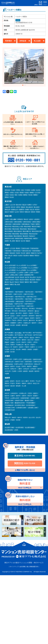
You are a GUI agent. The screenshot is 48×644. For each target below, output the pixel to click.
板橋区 (32, 192)
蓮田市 (27, 282)
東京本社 (25, 456)
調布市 (33, 212)
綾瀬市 (7, 241)
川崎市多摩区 (18, 222)
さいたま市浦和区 (10, 270)
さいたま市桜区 (33, 268)
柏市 (6, 255)
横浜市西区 (16, 234)
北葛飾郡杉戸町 (29, 275)
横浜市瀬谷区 (18, 231)
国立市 (24, 205)
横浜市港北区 (32, 229)
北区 (22, 190)
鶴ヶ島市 (17, 284)
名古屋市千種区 (9, 427)
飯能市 (7, 284)
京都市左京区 (27, 359)
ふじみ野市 (20, 272)
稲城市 (12, 212)
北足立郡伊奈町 (9, 277)
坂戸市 (27, 277)
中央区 (13, 190)
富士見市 (33, 277)
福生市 (7, 212)
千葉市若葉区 (36, 251)
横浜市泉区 (24, 229)
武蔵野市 (21, 209)
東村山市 (7, 209)
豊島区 (7, 197)
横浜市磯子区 (27, 231)
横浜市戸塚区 (36, 226)
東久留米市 (29, 207)
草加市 (22, 282)
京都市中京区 (37, 359)
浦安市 (15, 255)
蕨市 (31, 282)
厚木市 (26, 219)
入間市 (7, 275)
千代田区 (27, 190)
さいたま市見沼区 (10, 272)
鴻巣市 (12, 284)
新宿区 (22, 192)
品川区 (38, 190)
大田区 (12, 192)
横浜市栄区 (16, 229)
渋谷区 (12, 195)
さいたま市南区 (32, 265)
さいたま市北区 (21, 265)
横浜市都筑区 (24, 234)
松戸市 (40, 253)
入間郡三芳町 (14, 275)
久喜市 (36, 272)
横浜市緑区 (8, 234)
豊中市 (37, 311)
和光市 (22, 277)
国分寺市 (19, 205)
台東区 (33, 190)
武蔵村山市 (14, 209)
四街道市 (12, 253)
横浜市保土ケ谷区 (18, 226)
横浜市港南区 (9, 231)
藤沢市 (18, 241)
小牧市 (16, 430)
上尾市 (31, 272)
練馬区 (25, 195)
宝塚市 (12, 342)
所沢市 (22, 280)
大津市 (7, 381)
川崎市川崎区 (36, 222)
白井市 (20, 255)
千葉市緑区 (8, 251)
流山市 (10, 255)
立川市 (17, 212)
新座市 (27, 280)
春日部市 (33, 280)
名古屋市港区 (20, 427)
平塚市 (33, 224)
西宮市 (32, 338)
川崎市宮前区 (27, 222)
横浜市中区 (8, 226)
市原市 (18, 253)
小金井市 (7, 207)
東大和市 (37, 207)
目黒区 (20, 195)
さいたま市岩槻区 (22, 268)
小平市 (35, 205)
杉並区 (27, 192)
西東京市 (27, 212)
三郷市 (26, 272)
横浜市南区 (28, 226)
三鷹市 (7, 205)
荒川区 (30, 195)
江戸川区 (37, 192)
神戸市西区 (8, 338)
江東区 (7, 195)
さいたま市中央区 (10, 265)
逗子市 (23, 241)
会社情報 (23, 567)
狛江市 (32, 209)
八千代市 (12, 248)
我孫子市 (34, 253)
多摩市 (29, 205)
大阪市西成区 (9, 304)
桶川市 (7, 282)
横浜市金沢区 (33, 234)
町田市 (37, 209)
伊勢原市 (20, 219)
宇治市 (18, 366)
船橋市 (32, 255)
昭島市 (23, 207)
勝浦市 (18, 248)
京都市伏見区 (9, 364)
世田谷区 (7, 190)
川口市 (39, 277)
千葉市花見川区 (26, 251)
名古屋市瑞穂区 (30, 427)
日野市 (18, 207)
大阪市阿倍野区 (9, 301)
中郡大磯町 (13, 219)
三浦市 (7, 219)
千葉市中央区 (25, 248)
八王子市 (12, 205)
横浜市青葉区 (9, 236)
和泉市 (27, 318)
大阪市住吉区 (20, 301)
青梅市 (38, 212)
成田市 (28, 253)
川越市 (7, 280)
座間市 (38, 224)
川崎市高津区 (16, 224)
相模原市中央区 (9, 238)
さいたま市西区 (32, 270)
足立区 (12, 197)
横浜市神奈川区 (37, 231)
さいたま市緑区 (21, 270)
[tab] (23, 85)
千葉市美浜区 (16, 251)
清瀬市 (27, 209)
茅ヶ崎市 (12, 241)
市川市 (23, 253)
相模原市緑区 (28, 238)
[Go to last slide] (6, 67)
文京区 (17, 192)
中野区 (18, 190)
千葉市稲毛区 (34, 248)
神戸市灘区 (18, 333)
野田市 (37, 255)
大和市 (31, 219)
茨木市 (12, 316)
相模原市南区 (19, 238)
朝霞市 (38, 280)
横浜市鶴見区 (18, 236)
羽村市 (22, 212)
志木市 (12, 280)
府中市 (13, 207)
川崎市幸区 (8, 224)
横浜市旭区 (8, 229)
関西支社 (25, 463)
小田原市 (37, 219)
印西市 (7, 253)
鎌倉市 (28, 241)
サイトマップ (14, 567)
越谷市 (35, 282)
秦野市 (35, 238)
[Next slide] (42, 67)
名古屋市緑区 (9, 430)
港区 (16, 195)
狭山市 (12, 282)
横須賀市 (26, 236)
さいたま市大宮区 (10, 268)
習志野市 (26, 255)
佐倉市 (7, 248)
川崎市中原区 (9, 222)
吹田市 (12, 313)
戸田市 (17, 280)
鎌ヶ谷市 (7, 258)
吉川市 (17, 277)
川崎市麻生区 (26, 224)
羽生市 (17, 282)
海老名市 (32, 236)
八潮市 (21, 275)
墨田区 (7, 192)
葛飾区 (35, 195)
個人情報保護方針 (32, 567)
